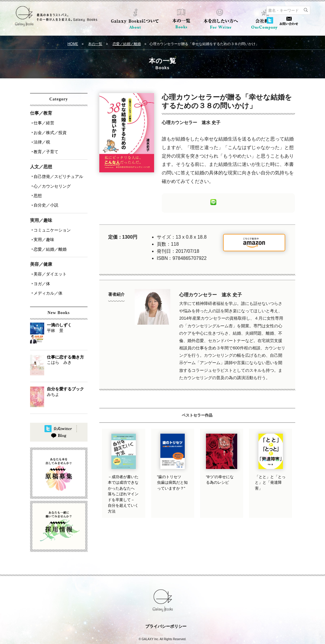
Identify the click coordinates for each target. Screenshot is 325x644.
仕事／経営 (43, 122)
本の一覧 (95, 44)
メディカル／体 (47, 275)
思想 (37, 187)
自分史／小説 (45, 195)
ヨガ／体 (41, 267)
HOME (73, 44)
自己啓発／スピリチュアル (57, 171)
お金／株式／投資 (49, 131)
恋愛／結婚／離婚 (127, 44)
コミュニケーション (51, 219)
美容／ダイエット (49, 259)
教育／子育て (45, 147)
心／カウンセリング (51, 179)
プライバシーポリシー (166, 607)
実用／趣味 (43, 227)
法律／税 (41, 139)
